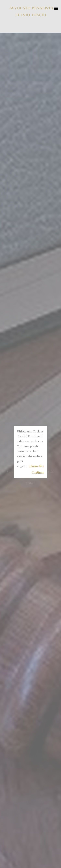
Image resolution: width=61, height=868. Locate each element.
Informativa (36, 466)
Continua (38, 472)
